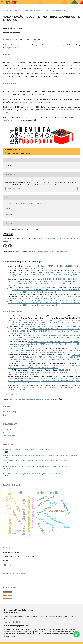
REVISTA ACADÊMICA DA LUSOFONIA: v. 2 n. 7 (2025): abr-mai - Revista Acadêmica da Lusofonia (44, 304)
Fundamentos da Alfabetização (36, 266)
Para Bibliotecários (9, 436)
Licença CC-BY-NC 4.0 (12, 622)
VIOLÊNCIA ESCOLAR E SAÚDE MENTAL (45, 296)
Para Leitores (8, 429)
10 (16, 394)
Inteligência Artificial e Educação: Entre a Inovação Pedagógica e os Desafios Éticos (33, 474)
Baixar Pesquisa (13, 149)
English (6, 415)
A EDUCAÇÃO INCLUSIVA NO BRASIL (46, 366)
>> (19, 394)
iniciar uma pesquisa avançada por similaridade (34, 399)
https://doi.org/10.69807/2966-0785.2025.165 (24, 40)
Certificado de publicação (18, 153)
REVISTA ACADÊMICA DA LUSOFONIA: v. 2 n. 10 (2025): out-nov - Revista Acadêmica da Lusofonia (44, 323)
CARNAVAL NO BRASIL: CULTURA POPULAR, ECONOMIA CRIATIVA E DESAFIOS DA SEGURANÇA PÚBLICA (41, 455)
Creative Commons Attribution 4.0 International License (51, 252)
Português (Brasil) (10, 412)
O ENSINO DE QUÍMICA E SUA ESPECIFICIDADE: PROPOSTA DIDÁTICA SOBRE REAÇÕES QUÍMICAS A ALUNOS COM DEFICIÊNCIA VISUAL (44, 302)
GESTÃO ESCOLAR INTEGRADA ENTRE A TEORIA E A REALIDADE (37, 290)
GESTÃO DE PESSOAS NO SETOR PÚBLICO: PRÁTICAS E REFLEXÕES (27, 450)
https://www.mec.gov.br (12, 120)
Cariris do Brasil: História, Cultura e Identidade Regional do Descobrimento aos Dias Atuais (35, 461)
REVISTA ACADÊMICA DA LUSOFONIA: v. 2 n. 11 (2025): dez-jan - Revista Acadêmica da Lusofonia (44, 297)
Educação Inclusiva (20, 387)
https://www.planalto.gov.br (24, 102)
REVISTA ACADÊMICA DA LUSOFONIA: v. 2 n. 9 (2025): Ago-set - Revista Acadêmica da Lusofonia (44, 367)
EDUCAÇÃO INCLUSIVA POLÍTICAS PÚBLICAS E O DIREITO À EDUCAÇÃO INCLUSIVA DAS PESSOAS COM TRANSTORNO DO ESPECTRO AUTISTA (44, 357)
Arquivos (13, 11)
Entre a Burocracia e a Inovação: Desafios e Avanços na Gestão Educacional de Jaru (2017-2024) (44, 349)
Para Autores (8, 432)
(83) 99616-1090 (9, 565)
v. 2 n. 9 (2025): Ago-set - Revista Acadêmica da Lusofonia (41, 11)
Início (6, 11)
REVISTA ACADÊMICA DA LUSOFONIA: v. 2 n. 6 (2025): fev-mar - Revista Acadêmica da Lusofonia (44, 352)
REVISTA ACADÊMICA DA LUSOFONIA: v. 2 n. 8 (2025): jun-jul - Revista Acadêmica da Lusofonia (44, 291)
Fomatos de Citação (14, 188)
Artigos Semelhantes (13, 311)
